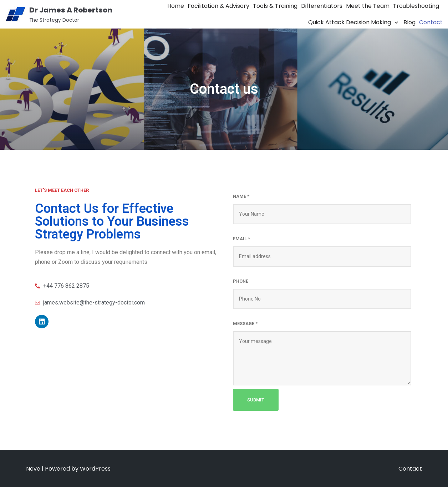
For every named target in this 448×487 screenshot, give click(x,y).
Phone (241, 281)
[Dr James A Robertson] (59, 14)
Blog (409, 22)
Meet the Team (368, 6)
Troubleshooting (416, 6)
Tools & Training (275, 6)
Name (241, 196)
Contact (431, 22)
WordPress (95, 469)
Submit (256, 400)
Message (245, 324)
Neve (33, 469)
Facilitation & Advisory (218, 6)
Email (241, 239)
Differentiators (322, 6)
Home (176, 6)
